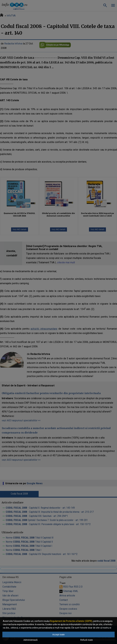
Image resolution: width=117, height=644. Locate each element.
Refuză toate (87, 640)
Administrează (30, 640)
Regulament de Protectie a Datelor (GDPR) (71, 621)
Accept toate (59, 635)
